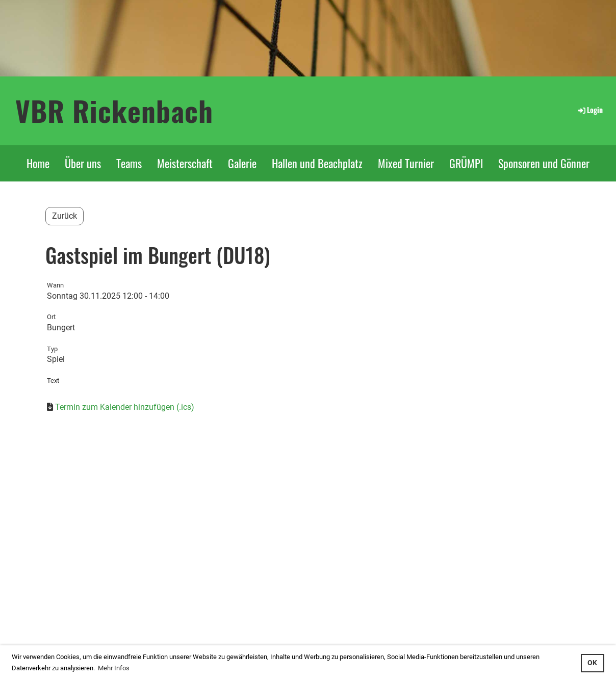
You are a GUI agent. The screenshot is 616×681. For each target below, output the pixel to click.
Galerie (242, 163)
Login (590, 110)
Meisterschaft (185, 163)
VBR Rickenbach (114, 110)
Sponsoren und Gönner (544, 163)
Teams (129, 163)
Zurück (65, 216)
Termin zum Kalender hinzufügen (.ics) (125, 407)
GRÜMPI (466, 163)
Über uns (83, 163)
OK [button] (592, 663)
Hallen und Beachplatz (317, 163)
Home (38, 163)
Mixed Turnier (406, 163)
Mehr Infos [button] (114, 668)
